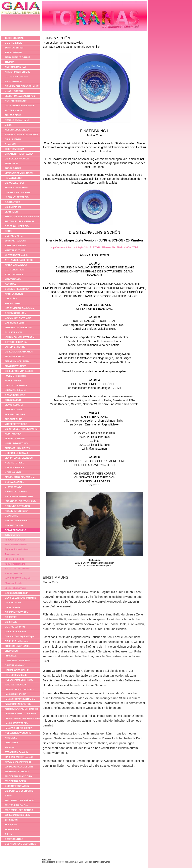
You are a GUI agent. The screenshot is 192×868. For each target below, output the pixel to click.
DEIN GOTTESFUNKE (16, 385)
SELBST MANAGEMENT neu (20, 96)
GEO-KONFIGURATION (17, 786)
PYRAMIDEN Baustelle (17, 752)
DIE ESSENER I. (13, 603)
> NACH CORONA (14, 91)
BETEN (9, 231)
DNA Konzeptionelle (15, 632)
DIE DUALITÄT (12, 607)
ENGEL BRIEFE (13, 168)
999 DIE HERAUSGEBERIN (19, 767)
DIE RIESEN (11, 617)
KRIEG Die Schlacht (15, 390)
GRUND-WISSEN (14, 487)
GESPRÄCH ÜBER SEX (17, 226)
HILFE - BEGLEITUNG (16, 443)
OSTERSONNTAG (14, 839)
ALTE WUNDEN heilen (15, 540)
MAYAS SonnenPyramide (18, 762)
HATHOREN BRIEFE (15, 246)
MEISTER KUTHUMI (15, 250)
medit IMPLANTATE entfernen (20, 714)
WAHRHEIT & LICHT (15, 241)
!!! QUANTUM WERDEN (17, 197)
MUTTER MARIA (13, 110)
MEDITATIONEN (13, 279)
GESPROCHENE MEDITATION (20, 844)
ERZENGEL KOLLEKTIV (17, 448)
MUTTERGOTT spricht (16, 255)
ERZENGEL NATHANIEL (17, 646)
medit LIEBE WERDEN (17, 723)
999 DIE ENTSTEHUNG (17, 771)
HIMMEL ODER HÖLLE (17, 670)
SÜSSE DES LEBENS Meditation (22, 217)
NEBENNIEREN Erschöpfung (20, 308)
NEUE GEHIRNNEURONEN (19, 496)
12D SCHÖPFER (13, 52)
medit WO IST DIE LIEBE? (18, 728)
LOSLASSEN (12, 743)
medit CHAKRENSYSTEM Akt (20, 699)
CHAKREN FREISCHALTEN (19, 154)
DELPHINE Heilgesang (17, 641)
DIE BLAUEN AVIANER (17, 159)
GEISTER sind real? (15, 665)
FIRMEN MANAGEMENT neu (20, 477)
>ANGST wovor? (14, 381)
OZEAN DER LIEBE (15, 395)
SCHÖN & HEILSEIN (14, 559)
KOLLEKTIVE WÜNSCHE (18, 733)
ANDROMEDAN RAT (15, 67)
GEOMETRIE (11, 516)
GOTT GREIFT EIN (14, 270)
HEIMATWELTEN (14, 178)
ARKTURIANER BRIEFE (17, 72)
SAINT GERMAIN (14, 81)
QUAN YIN (10, 144)
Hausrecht (47, 860)
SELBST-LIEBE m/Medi (15, 588)
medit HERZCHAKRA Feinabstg (21, 709)
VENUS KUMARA (14, 405)
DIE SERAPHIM (13, 207)
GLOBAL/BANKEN (15, 482)
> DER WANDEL (13, 472)
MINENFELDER (13, 400)
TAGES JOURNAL (14, 38)
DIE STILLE (11, 622)
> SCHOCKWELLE (14, 467)
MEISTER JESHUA (15, 149)
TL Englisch (11, 825)
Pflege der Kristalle (13, 583)
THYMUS (9, 62)
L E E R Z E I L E (13, 43)
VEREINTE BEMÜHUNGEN (19, 173)
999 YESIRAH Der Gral (17, 805)
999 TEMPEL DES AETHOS (19, 810)
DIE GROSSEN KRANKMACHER (22, 429)
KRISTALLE (11, 738)
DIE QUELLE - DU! (14, 183)
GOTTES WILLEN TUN (16, 77)
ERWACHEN (11, 651)
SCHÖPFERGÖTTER (16, 347)
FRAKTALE (11, 656)
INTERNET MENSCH (15, 685)
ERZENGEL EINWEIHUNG (18, 328)
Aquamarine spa (12, 554)
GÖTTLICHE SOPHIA (16, 342)
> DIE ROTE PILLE (14, 463)
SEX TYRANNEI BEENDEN (19, 458)
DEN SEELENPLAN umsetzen (20, 598)
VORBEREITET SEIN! (16, 424)
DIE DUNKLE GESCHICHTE (19, 791)
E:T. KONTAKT (12, 202)
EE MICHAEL (12, 163)
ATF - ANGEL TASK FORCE (19, 260)
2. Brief (9, 796)
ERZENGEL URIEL (14, 410)
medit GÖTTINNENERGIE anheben (18, 704)
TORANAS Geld (13, 303)
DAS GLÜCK (11, 299)
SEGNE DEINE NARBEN (16, 545)
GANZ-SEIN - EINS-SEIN (17, 661)
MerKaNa (10, 747)
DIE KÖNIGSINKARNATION (19, 352)
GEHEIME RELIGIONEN (17, 289)
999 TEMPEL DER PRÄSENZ (20, 800)
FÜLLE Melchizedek (15, 376)
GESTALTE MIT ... (14, 236)
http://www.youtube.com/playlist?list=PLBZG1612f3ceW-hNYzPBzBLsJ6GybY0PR (95, 248)
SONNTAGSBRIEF (14, 48)
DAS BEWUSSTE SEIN (17, 593)
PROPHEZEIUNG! (14, 419)
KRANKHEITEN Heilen (16, 511)
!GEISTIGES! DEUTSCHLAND (20, 501)
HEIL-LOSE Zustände (16, 675)
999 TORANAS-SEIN (15, 781)
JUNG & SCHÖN (12, 535)
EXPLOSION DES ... (15, 274)
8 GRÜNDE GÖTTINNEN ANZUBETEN (17, 507)
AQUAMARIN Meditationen (17, 549)
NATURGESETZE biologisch (18, 578)
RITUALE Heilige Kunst (17, 120)
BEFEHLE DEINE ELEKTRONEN (22, 135)
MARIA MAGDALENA (16, 265)
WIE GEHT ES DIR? (15, 414)
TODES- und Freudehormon (17, 569)
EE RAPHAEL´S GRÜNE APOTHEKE (17, 58)
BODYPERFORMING (15, 530)
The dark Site (12, 829)
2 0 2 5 (8, 125)
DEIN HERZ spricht (15, 627)
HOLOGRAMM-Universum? (19, 680)
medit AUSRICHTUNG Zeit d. (20, 689)
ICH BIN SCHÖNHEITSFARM (20, 337)
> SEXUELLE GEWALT (17, 453)
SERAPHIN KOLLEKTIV (17, 361)
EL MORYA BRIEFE (15, 439)
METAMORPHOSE (13, 574)
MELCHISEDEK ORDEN (17, 130)
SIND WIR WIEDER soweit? (19, 757)
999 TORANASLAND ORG (18, 776)
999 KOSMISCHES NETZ (18, 815)
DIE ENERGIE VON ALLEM (19, 371)
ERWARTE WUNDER (16, 366)
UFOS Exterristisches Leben (20, 106)
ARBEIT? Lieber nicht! (17, 521)
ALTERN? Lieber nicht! (15, 564)
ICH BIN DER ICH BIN (16, 492)
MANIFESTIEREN (14, 294)
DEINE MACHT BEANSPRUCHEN (22, 86)
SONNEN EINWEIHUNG (17, 188)
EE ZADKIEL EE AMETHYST (19, 221)
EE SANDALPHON (14, 356)
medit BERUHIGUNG (16, 694)
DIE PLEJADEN (13, 139)
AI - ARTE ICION (13, 332)
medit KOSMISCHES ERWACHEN (22, 718)
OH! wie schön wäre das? (18, 192)
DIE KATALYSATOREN (16, 612)
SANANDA (10, 284)
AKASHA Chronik (14, 525)
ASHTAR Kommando (16, 101)
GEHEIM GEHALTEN (15, 313)
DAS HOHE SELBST (15, 323)
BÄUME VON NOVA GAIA (18, 318)
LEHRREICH (11, 212)
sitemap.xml (11, 820)
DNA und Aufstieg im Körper (20, 636)
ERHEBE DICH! (13, 115)
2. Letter (9, 834)
